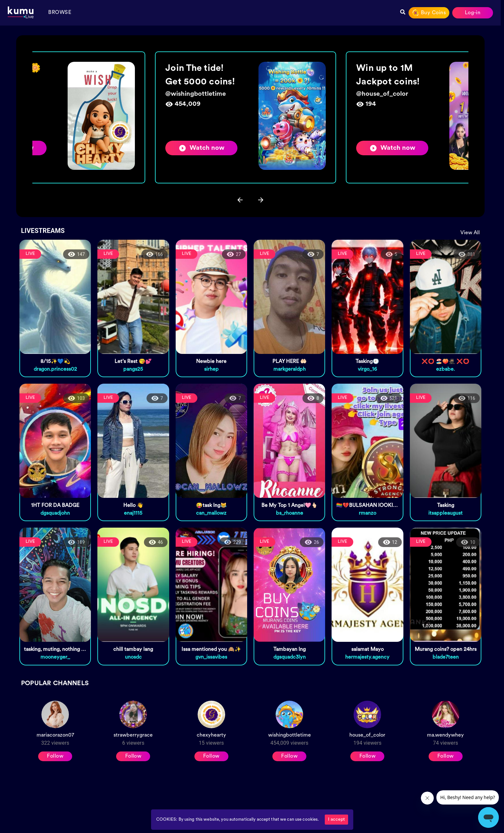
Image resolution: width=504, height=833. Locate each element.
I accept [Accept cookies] (336, 820)
